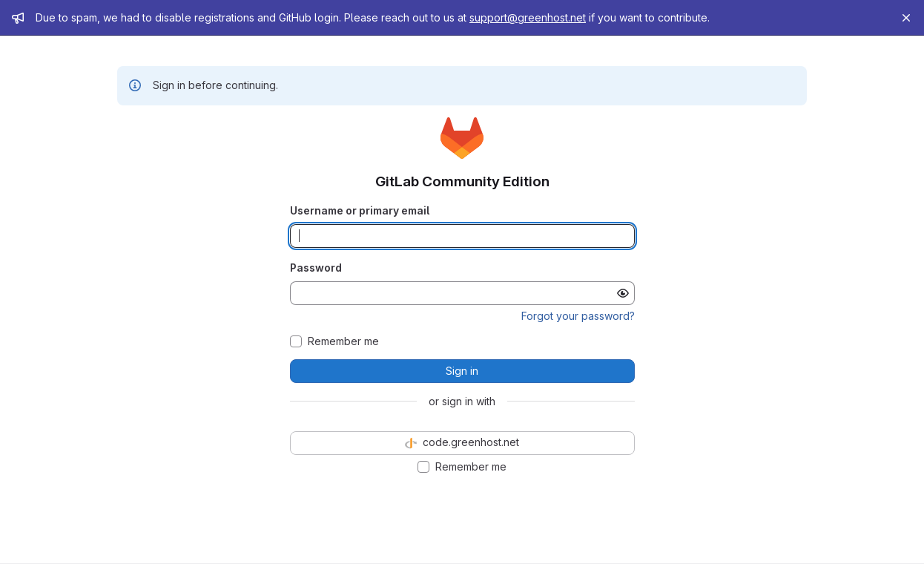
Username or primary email (360, 210)
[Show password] (623, 293)
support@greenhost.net (528, 17)
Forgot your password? (578, 316)
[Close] (906, 18)
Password (316, 268)
